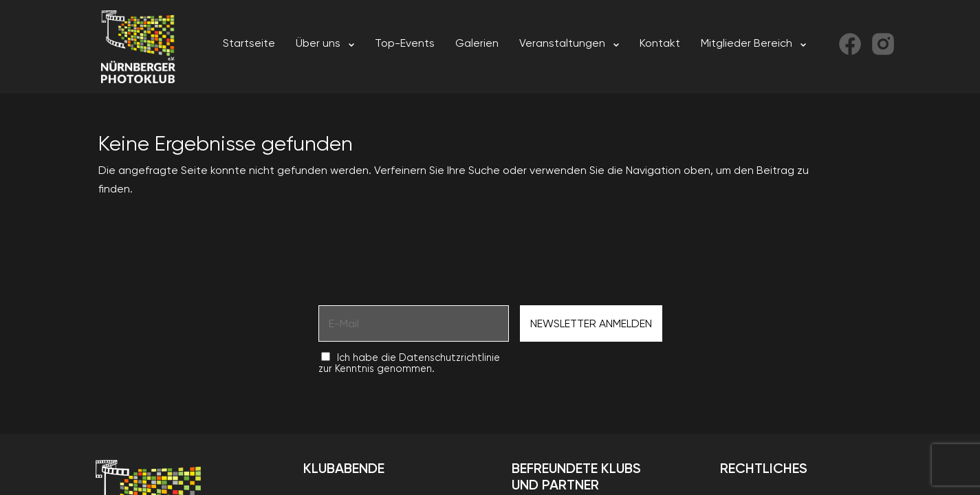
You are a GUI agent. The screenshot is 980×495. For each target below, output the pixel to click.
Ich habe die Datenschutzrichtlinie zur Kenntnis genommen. (410, 363)
